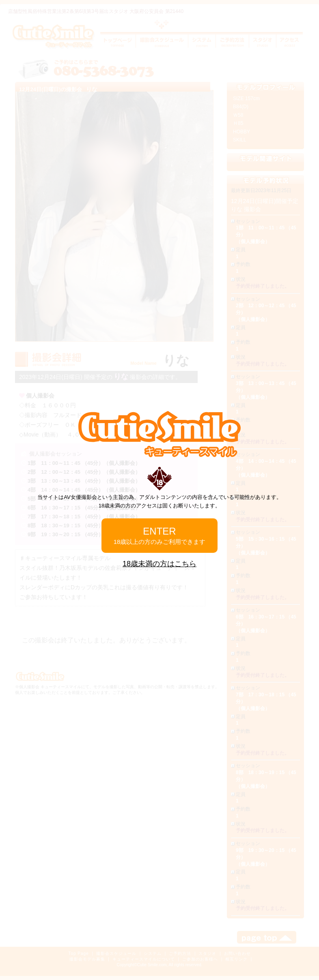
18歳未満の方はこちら (159, 564)
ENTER (160, 535)
